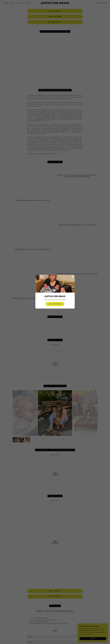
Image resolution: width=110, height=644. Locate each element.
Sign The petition (55, 304)
